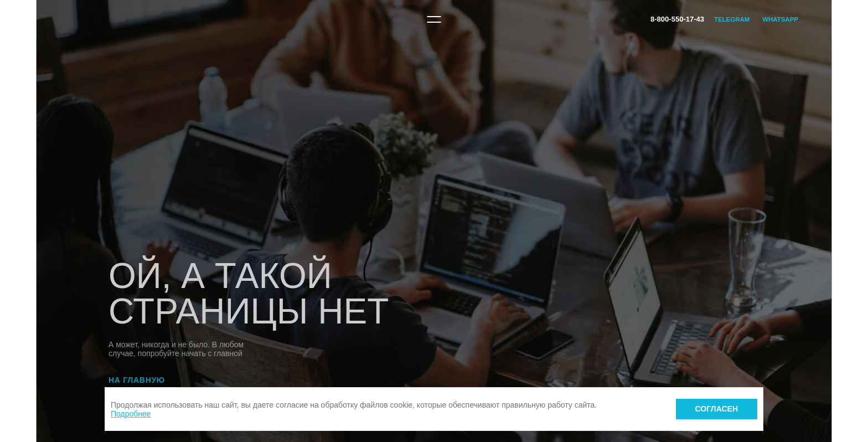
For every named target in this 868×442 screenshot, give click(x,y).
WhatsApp (780, 19)
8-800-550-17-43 (677, 19)
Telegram (732, 19)
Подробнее (131, 414)
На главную (137, 380)
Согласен (717, 409)
